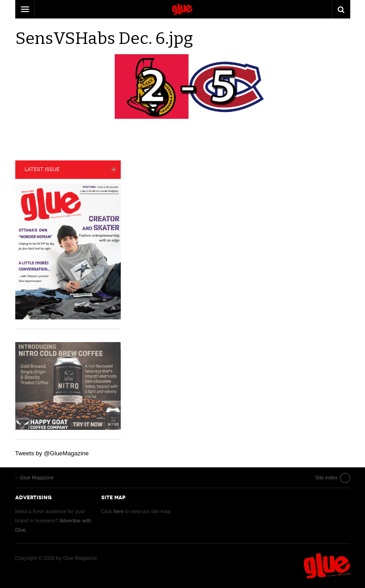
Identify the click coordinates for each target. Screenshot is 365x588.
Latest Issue (42, 169)
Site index (326, 478)
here (118, 511)
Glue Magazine (327, 566)
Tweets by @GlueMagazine (52, 453)
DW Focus (183, 9)
